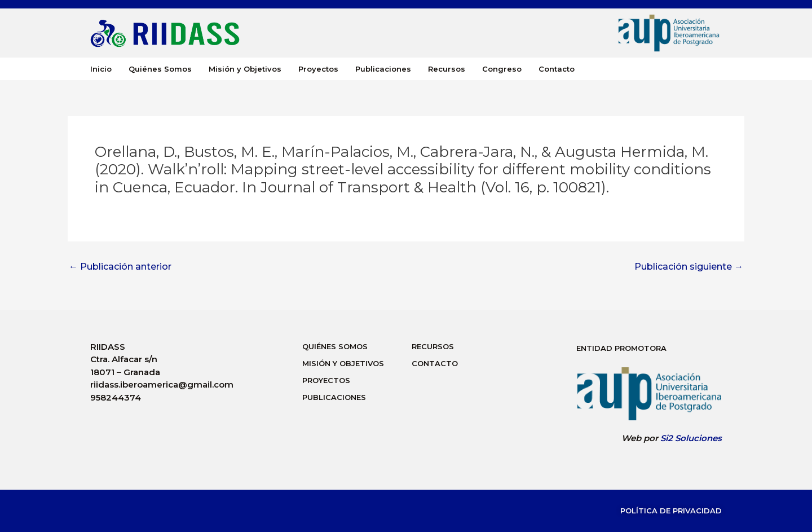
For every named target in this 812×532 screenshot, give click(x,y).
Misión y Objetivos (245, 69)
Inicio (101, 69)
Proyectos (318, 69)
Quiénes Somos (160, 69)
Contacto (557, 69)
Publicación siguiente (689, 267)
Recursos (447, 69)
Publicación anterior (120, 267)
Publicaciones (383, 69)
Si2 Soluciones (691, 438)
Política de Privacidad (671, 511)
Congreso (502, 69)
